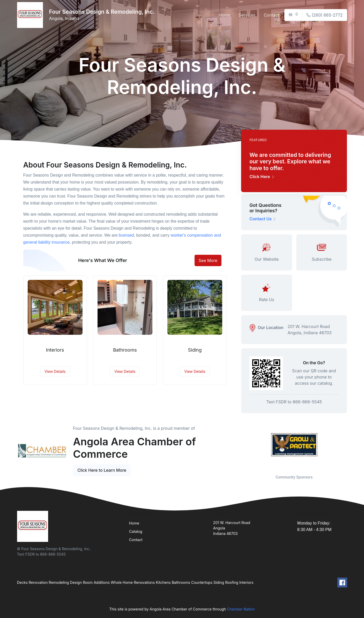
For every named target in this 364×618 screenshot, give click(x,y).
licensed (126, 235)
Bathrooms (125, 350)
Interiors (55, 350)
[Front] (31, 15)
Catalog (136, 531)
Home (224, 15)
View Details (55, 371)
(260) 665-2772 (325, 15)
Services (247, 15)
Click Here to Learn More (102, 470)
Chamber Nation (241, 609)
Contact (272, 15)
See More (208, 260)
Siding (195, 350)
